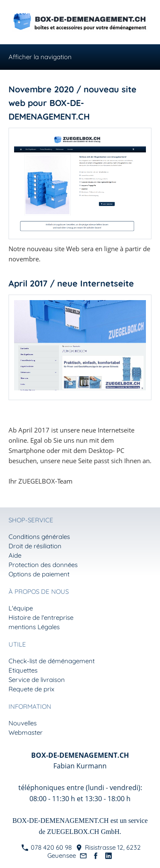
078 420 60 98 (47, 847)
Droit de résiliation (35, 546)
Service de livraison (37, 680)
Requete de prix (31, 689)
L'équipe (21, 608)
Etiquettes (23, 670)
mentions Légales (34, 627)
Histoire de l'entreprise (41, 617)
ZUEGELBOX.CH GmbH (83, 832)
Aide (15, 555)
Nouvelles (23, 723)
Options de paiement (39, 574)
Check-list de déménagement (52, 661)
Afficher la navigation (40, 57)
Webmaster (26, 732)
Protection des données (43, 565)
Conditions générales (39, 537)
